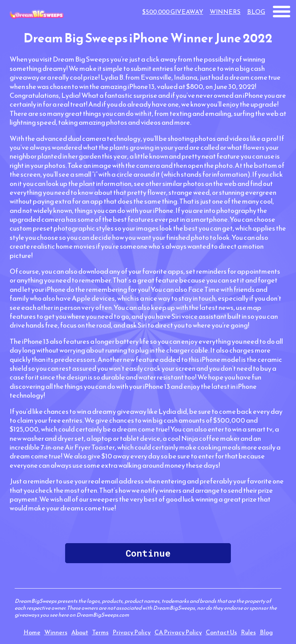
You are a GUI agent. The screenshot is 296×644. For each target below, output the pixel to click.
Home (32, 632)
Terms (100, 632)
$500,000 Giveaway (173, 12)
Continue (148, 553)
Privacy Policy (132, 632)
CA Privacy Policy (178, 632)
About (80, 632)
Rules (248, 632)
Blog (256, 12)
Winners (225, 12)
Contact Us (221, 632)
